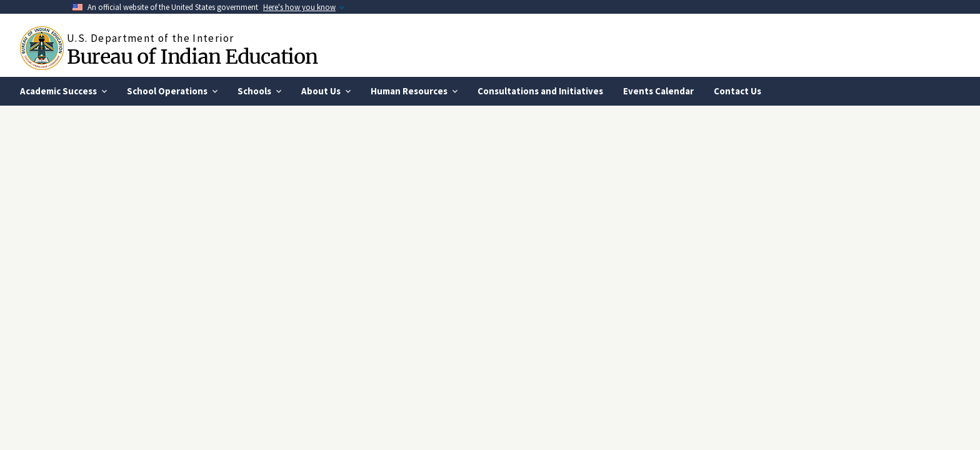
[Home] (43, 48)
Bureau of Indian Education (192, 57)
